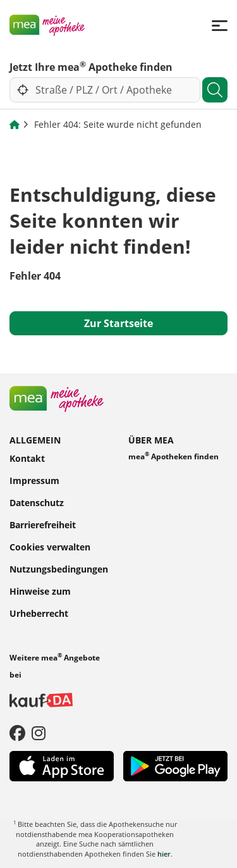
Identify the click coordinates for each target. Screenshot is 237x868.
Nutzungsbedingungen (59, 568)
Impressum (34, 480)
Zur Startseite (118, 323)
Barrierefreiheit (43, 524)
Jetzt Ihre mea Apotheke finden (91, 66)
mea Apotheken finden (173, 456)
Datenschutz (37, 502)
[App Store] (62, 765)
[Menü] (220, 25)
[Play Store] (175, 765)
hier (164, 854)
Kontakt (27, 458)
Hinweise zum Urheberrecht (40, 602)
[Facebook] (17, 733)
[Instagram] (39, 733)
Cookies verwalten (50, 546)
